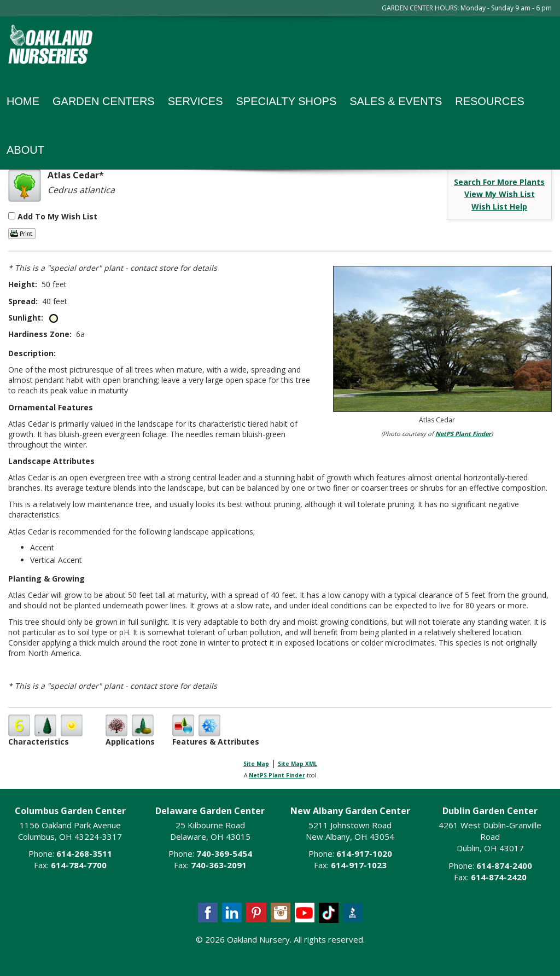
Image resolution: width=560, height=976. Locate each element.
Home (23, 101)
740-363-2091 (219, 865)
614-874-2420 (499, 877)
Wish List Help (499, 207)
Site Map (256, 764)
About (25, 150)
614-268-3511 (84, 853)
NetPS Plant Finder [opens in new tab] (277, 775)
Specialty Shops (286, 101)
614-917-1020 (364, 853)
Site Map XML (297, 764)
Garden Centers (104, 101)
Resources (490, 101)
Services (196, 101)
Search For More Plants (499, 182)
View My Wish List (500, 194)
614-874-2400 (504, 865)
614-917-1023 (359, 865)
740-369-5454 (224, 853)
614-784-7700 (79, 865)
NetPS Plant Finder (463, 434)
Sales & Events (396, 101)
